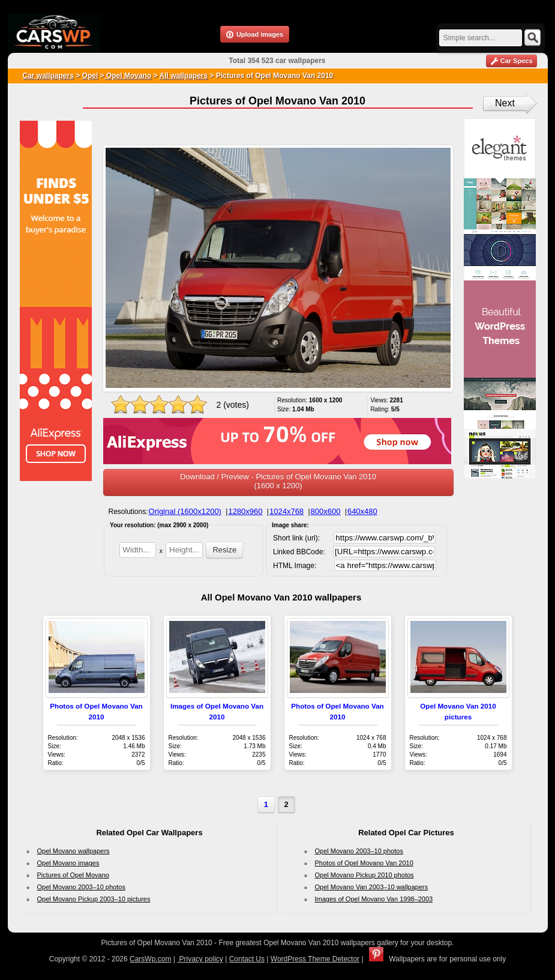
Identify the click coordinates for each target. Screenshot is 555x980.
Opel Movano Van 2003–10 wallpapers (372, 887)
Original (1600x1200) (185, 511)
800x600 (326, 511)
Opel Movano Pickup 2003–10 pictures (94, 899)
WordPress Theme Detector (315, 959)
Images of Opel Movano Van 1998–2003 (374, 899)
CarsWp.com (150, 959)
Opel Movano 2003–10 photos (81, 887)
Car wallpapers (48, 76)
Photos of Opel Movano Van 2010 (364, 863)
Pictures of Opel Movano (73, 875)
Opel (90, 76)
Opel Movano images (68, 863)
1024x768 (286, 511)
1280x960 (245, 511)
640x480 (362, 511)
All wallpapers (184, 76)
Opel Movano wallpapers (73, 851)
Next (505, 103)
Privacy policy (200, 959)
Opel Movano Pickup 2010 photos (364, 875)
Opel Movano (128, 76)
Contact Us (247, 959)
